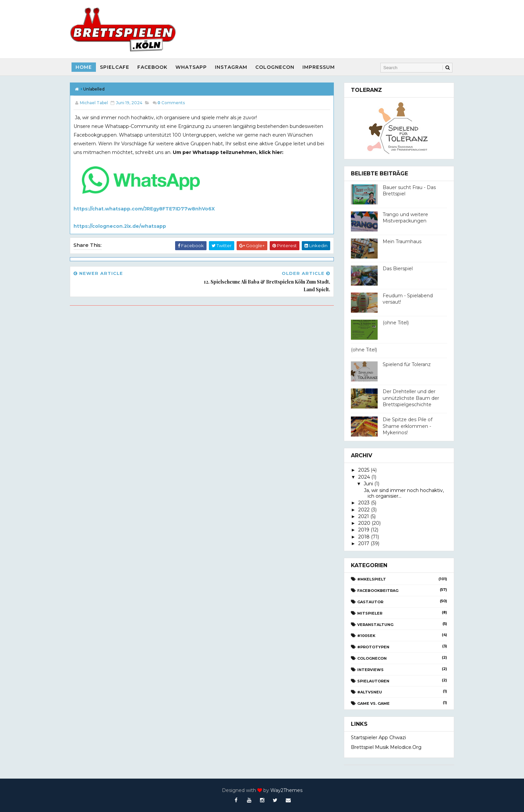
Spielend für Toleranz (407, 364)
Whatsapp (191, 67)
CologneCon (275, 67)
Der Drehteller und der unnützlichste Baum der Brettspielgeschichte (411, 398)
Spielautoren (373, 681)
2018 (364, 537)
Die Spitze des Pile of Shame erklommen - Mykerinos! (408, 426)
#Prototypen (373, 647)
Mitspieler (370, 613)
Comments (171, 103)
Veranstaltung (375, 625)
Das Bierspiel (398, 269)
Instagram (231, 67)
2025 (364, 470)
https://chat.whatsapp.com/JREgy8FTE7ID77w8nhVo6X (144, 209)
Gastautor (370, 602)
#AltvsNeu (370, 692)
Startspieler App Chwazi (378, 738)
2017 (364, 543)
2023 (364, 503)
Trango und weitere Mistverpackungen (405, 218)
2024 (364, 477)
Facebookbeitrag (378, 591)
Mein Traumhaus (402, 241)
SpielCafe (115, 67)
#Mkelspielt (372, 579)
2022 (364, 510)
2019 (364, 530)
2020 (364, 523)
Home (84, 67)
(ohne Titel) (396, 323)
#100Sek (366, 636)
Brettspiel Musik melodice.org (386, 747)
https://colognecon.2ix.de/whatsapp (120, 226)
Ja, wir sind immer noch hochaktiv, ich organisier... (403, 493)
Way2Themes (286, 790)
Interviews (370, 670)
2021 (364, 516)
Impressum (319, 67)
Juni (368, 484)
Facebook (152, 67)
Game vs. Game (373, 703)
